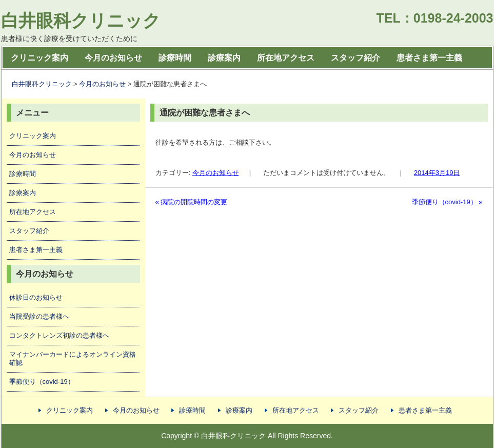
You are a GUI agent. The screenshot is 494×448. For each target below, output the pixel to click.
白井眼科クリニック (81, 21)
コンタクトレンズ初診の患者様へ (59, 335)
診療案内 (224, 58)
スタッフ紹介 (355, 58)
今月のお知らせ (113, 58)
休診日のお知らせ (36, 297)
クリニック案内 (39, 58)
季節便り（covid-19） (447, 202)
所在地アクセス (286, 58)
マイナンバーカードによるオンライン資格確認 (73, 358)
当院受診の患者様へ (39, 316)
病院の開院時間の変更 (192, 202)
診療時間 (175, 58)
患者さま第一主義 (429, 58)
